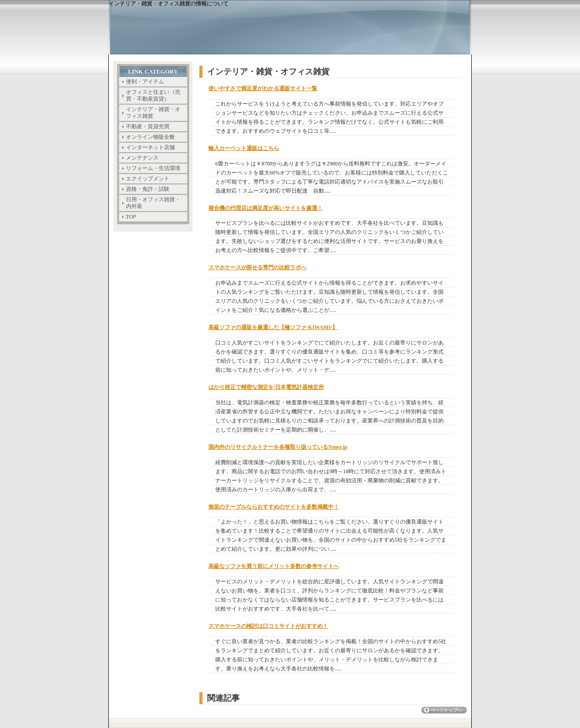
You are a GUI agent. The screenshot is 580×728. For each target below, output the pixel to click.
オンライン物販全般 (150, 137)
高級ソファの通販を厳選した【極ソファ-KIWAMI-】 (273, 327)
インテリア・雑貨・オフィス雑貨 (153, 113)
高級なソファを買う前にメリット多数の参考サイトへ (274, 566)
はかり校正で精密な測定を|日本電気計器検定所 (266, 387)
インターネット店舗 (150, 147)
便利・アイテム (145, 82)
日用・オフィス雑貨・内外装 (153, 203)
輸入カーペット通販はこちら (244, 148)
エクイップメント (148, 179)
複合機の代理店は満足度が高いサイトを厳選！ (266, 208)
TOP (131, 217)
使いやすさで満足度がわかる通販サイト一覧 (263, 88)
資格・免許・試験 (148, 189)
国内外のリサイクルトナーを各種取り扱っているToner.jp (278, 447)
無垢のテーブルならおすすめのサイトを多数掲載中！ (274, 507)
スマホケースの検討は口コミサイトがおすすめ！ (268, 626)
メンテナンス (142, 158)
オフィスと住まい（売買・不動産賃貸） (153, 95)
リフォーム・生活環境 (153, 168)
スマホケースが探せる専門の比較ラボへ (257, 267)
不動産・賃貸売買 (148, 126)
